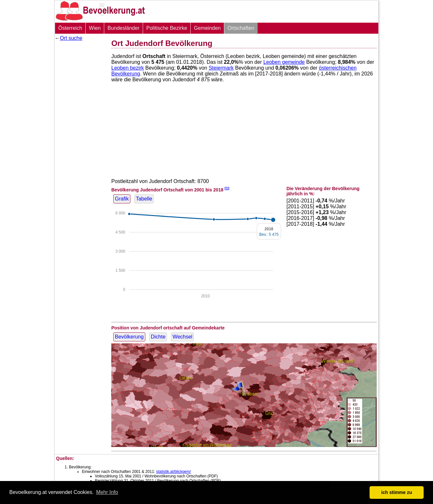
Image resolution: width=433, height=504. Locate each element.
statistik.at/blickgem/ (173, 472)
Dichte (158, 337)
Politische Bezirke (167, 28)
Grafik (122, 199)
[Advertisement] (81, 141)
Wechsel (182, 337)
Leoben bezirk (128, 68)
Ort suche (71, 38)
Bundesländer (123, 28)
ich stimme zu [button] (397, 492)
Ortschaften (241, 28)
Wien (95, 28)
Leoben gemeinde (284, 62)
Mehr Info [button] (107, 492)
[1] (227, 188)
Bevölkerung (129, 337)
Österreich (70, 28)
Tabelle (144, 199)
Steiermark (221, 68)
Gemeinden (207, 28)
